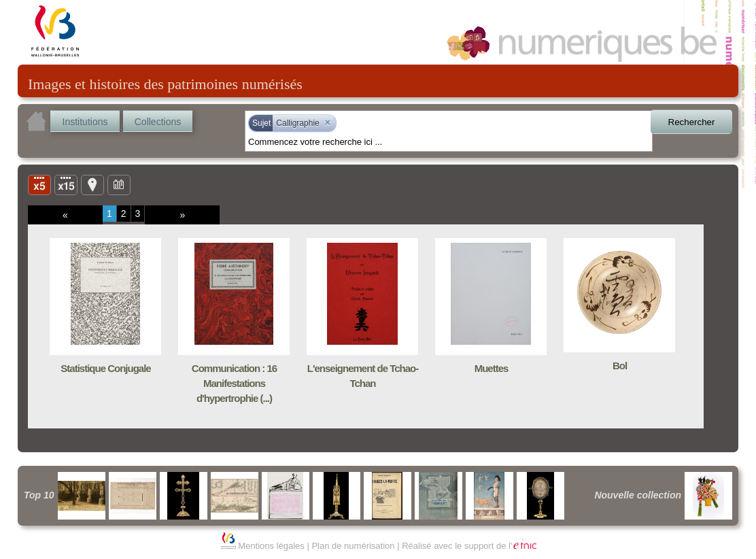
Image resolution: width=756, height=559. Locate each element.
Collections (158, 122)
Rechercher (692, 122)
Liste (66, 184)
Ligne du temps (119, 184)
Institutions (85, 122)
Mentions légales (271, 546)
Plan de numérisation (353, 546)
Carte (92, 184)
